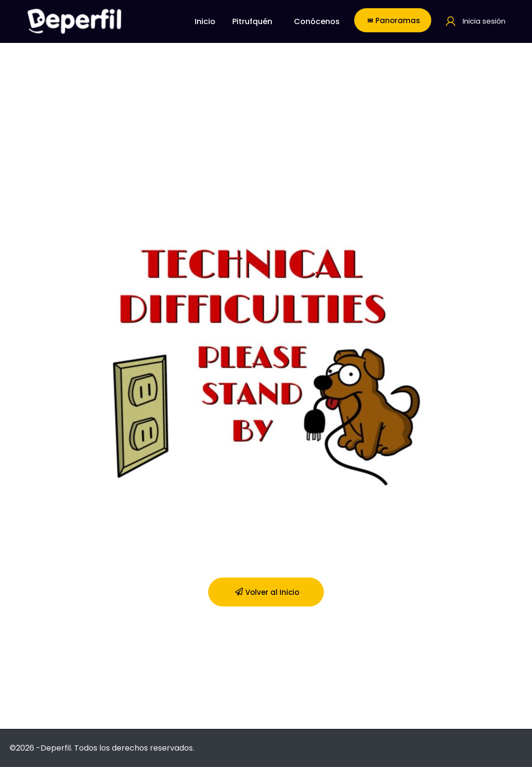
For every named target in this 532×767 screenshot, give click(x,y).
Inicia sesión (484, 21)
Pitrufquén (252, 21)
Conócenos (317, 21)
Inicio (205, 21)
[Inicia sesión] (451, 21)
